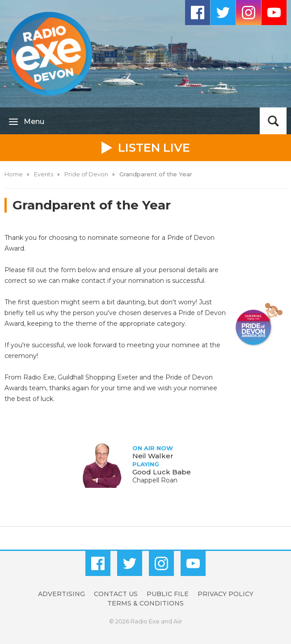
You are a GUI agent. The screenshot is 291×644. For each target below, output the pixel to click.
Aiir (178, 621)
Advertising (61, 594)
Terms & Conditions (145, 603)
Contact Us (116, 594)
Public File (168, 594)
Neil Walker (153, 456)
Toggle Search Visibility (273, 121)
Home (14, 174)
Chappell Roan (155, 480)
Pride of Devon (86, 174)
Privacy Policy (226, 594)
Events (44, 174)
